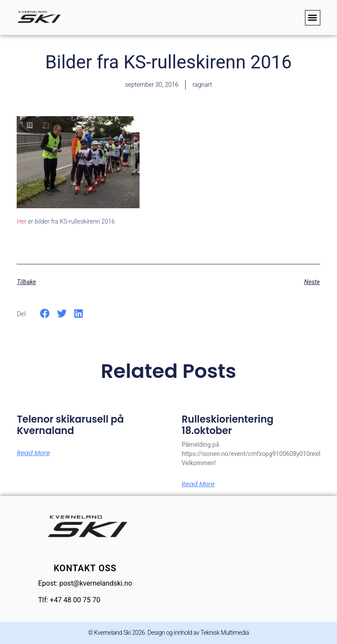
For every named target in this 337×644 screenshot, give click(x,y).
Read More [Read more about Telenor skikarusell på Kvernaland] (33, 453)
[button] (313, 18)
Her (22, 221)
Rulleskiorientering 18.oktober (228, 425)
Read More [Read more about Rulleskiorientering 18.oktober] (198, 484)
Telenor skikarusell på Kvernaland (70, 425)
